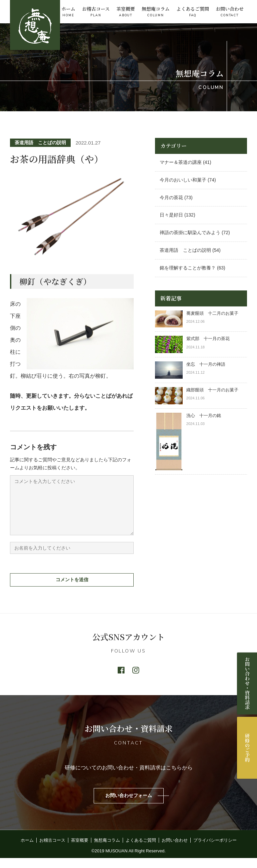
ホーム (68, 12)
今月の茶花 (171, 198)
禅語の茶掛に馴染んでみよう (190, 232)
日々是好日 (171, 215)
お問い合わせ (230, 12)
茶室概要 (126, 12)
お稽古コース (96, 12)
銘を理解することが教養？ (188, 268)
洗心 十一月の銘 (204, 416)
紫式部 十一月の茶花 (210, 339)
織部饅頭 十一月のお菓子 (212, 390)
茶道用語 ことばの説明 (40, 143)
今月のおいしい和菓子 (183, 180)
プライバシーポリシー (215, 850)
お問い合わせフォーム (129, 805)
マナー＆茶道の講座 (181, 162)
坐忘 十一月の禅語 (206, 364)
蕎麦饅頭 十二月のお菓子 (212, 313)
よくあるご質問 (193, 12)
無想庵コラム (156, 12)
